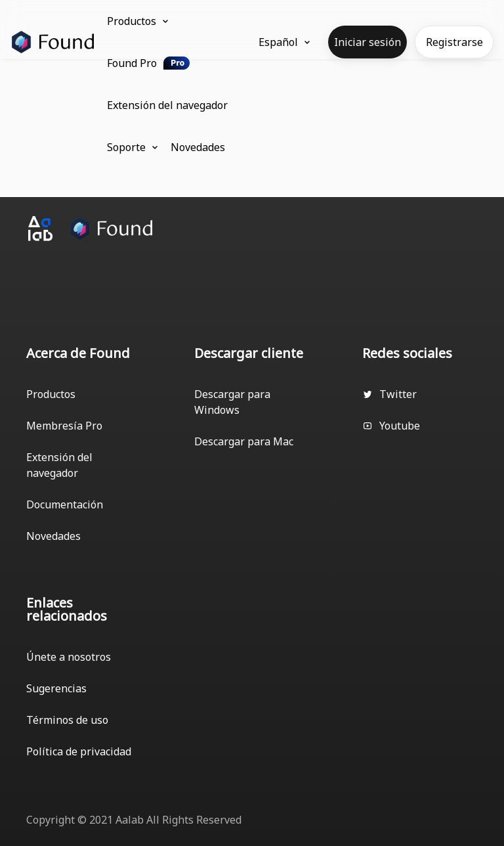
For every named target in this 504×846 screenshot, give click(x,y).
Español (284, 42)
